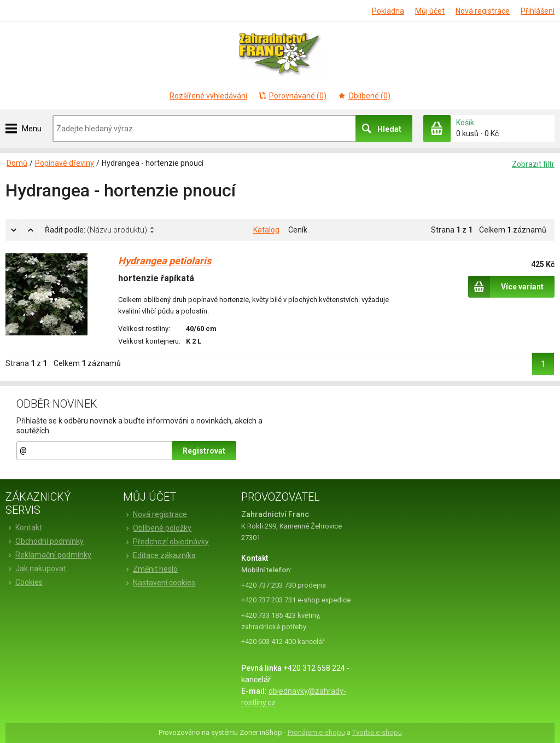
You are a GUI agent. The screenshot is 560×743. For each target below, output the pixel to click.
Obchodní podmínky (45, 541)
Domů (17, 163)
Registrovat (204, 451)
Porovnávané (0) (292, 96)
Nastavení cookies (159, 583)
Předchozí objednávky (166, 542)
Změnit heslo (150, 569)
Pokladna (388, 11)
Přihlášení (538, 11)
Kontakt (24, 527)
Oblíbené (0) (364, 96)
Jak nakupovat (36, 568)
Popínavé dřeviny (65, 163)
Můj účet (430, 11)
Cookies (24, 582)
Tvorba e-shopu (377, 732)
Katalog (266, 230)
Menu (32, 129)
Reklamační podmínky (48, 555)
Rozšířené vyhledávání (208, 96)
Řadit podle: (96, 230)
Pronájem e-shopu (316, 732)
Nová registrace (483, 11)
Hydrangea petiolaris (165, 261)
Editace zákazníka (159, 555)
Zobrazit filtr (533, 164)
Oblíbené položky (157, 528)
